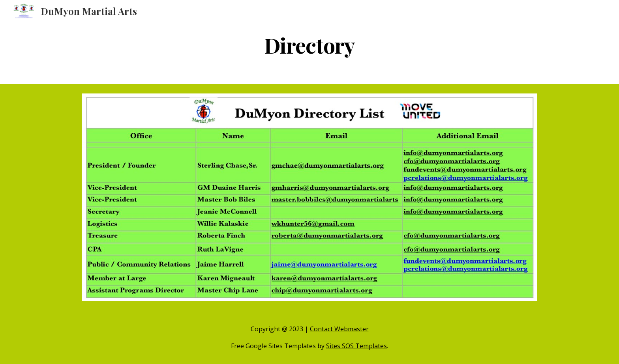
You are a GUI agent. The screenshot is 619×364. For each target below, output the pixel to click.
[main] (309, 45)
